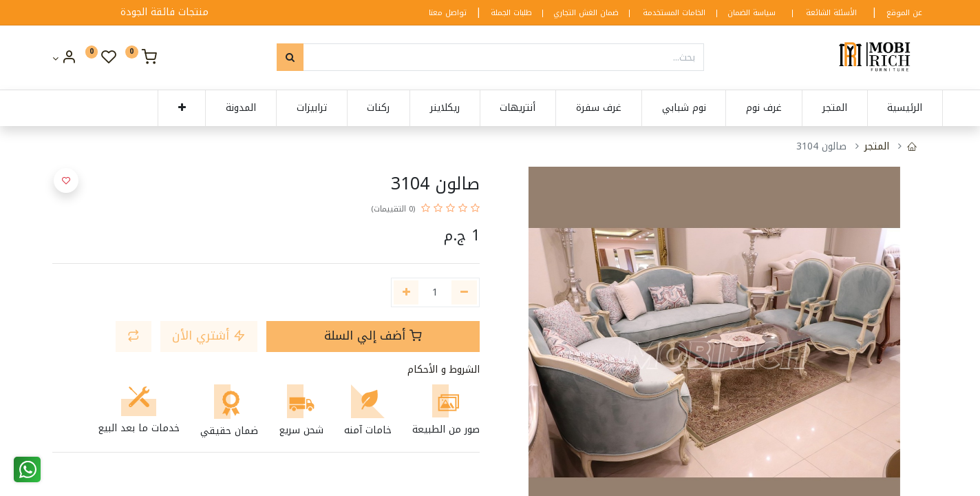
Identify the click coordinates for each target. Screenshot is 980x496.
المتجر (877, 146)
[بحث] (290, 57)
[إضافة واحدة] (406, 293)
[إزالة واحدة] (464, 293)
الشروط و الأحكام (444, 370)
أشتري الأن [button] (209, 336)
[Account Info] (64, 59)
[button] (166, 108)
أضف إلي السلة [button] (373, 336)
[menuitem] (890, 108)
